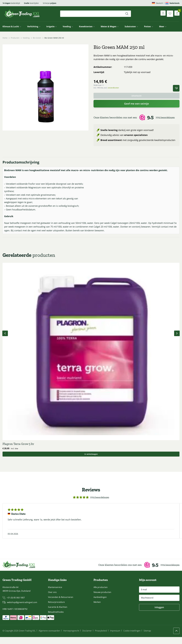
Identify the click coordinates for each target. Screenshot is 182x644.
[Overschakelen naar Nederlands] (172, 3)
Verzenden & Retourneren (61, 604)
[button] (176, 88)
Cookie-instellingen (132, 638)
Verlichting (33, 26)
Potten (147, 26)
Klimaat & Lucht (11, 26)
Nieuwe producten (102, 599)
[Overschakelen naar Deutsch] (157, 3)
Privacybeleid (101, 638)
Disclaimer (87, 638)
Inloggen (159, 614)
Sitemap (147, 638)
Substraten (130, 26)
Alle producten (101, 594)
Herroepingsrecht (71, 638)
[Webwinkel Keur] (136, 118)
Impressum (115, 638)
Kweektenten (86, 26)
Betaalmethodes (56, 619)
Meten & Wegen (109, 26)
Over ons (52, 599)
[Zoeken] (127, 14)
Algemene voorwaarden (49, 638)
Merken (97, 609)
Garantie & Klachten (58, 614)
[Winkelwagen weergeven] (176, 14)
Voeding (67, 26)
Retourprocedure (56, 609)
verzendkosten (113, 88)
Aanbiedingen (100, 604)
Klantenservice (55, 594)
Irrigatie (50, 26)
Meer (162, 26)
